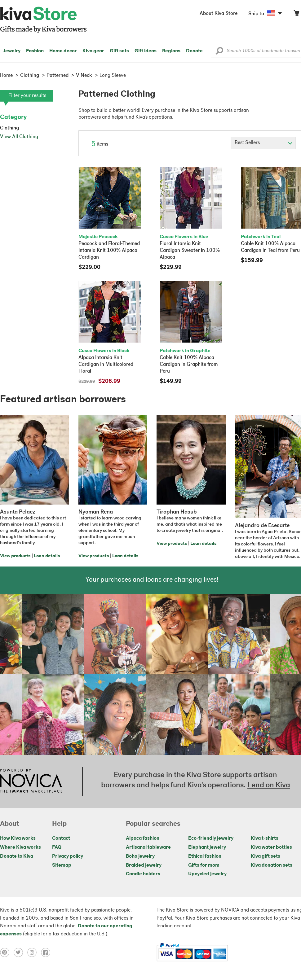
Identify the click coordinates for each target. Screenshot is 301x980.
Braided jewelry (144, 865)
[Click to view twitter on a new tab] (20, 952)
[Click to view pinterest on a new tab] (7, 952)
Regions (171, 51)
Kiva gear (93, 51)
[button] (219, 52)
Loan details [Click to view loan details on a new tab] (47, 556)
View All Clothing (19, 137)
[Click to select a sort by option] (263, 143)
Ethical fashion (205, 856)
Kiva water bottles (271, 847)
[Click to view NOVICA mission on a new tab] (31, 781)
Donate (194, 51)
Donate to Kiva (17, 856)
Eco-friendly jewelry (211, 838)
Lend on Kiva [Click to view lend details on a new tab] (269, 785)
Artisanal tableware (148, 847)
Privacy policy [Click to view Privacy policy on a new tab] (68, 856)
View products (15, 556)
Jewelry (12, 51)
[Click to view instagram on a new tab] (34, 952)
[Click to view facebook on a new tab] (47, 952)
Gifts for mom (204, 865)
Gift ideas (146, 51)
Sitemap (62, 865)
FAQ (57, 847)
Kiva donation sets (272, 865)
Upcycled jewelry (207, 874)
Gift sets (119, 51)
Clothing (9, 128)
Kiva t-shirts (265, 838)
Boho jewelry (140, 856)
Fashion (35, 51)
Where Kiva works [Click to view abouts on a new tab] (20, 847)
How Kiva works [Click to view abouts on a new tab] (18, 838)
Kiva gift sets (266, 856)
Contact (61, 838)
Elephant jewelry (207, 847)
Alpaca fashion (143, 838)
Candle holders (143, 874)
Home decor (63, 51)
